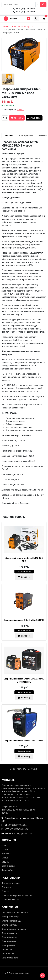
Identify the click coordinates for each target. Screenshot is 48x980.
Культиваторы (8, 954)
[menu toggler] (29, 19)
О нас (13, 769)
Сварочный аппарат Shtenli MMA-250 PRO (24, 620)
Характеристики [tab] (25, 135)
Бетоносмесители (10, 958)
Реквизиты (7, 854)
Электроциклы (9, 941)
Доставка (32, 769)
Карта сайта (7, 870)
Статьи (5, 858)
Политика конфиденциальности (17, 895)
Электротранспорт (10, 917)
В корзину (24, 577)
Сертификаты (8, 866)
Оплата (5, 891)
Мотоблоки (7, 950)
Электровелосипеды (11, 921)
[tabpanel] (24, 322)
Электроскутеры (9, 925)
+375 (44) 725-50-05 (24, 9)
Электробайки (8, 945)
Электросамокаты (10, 933)
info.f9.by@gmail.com (22, 833)
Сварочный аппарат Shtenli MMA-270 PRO (24, 741)
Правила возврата (10, 900)
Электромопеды (9, 937)
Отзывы (5, 862)
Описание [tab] (8, 135)
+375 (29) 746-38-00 (24, 12)
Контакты (22, 769)
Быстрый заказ (34, 118)
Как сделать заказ (10, 883)
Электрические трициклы (14, 929)
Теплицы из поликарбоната (15, 913)
